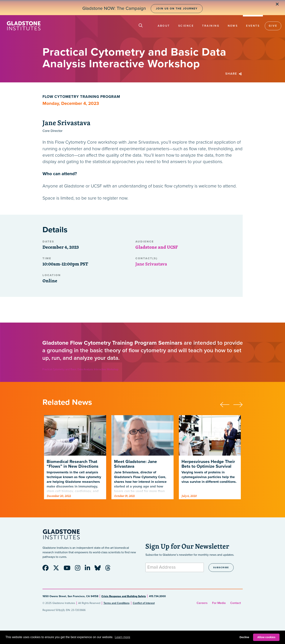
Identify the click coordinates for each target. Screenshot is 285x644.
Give (273, 26)
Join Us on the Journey (177, 9)
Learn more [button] (122, 637)
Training (211, 26)
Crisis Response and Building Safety (124, 596)
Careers (202, 603)
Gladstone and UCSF (157, 247)
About (164, 26)
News (233, 26)
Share (234, 74)
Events (253, 26)
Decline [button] (244, 637)
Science (186, 26)
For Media (219, 603)
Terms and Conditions (117, 603)
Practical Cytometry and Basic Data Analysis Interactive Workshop (80, 369)
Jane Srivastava (151, 264)
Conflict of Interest (144, 603)
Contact (236, 603)
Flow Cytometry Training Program (81, 97)
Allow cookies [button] (266, 637)
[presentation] (227, 404)
